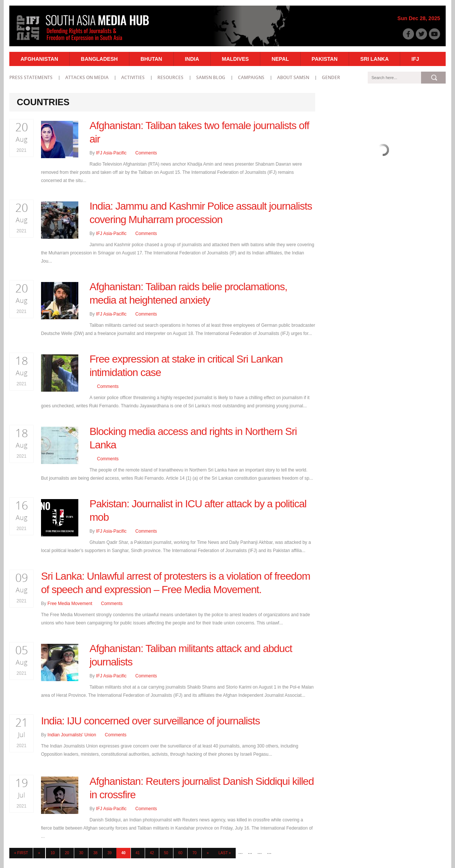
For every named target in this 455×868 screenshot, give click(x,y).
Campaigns (251, 77)
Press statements (31, 77)
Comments (146, 153)
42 (152, 853)
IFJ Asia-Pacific (111, 153)
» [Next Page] (208, 853)
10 (53, 853)
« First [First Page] (21, 853)
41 (138, 853)
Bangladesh (99, 59)
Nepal (280, 59)
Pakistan (325, 59)
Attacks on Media (87, 77)
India (192, 59)
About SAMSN (293, 77)
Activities (133, 77)
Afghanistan (39, 59)
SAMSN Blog (211, 77)
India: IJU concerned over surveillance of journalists (150, 721)
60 (180, 853)
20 (67, 853)
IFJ (415, 59)
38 (95, 853)
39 (109, 853)
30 (81, 853)
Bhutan (151, 59)
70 (194, 853)
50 (166, 853)
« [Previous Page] (39, 853)
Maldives (235, 59)
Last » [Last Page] (225, 853)
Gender (331, 77)
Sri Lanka (374, 59)
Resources (170, 77)
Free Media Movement (70, 604)
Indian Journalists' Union (72, 735)
